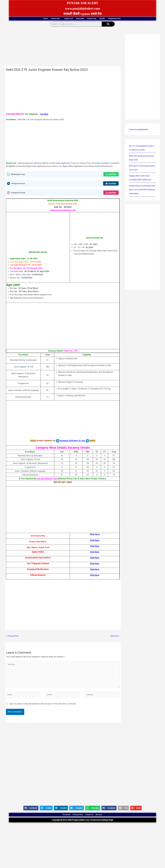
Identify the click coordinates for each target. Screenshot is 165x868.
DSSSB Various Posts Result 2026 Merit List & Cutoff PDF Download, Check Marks (141, 190)
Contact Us (92, 821)
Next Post (115, 637)
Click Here (95, 541)
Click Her (94, 576)
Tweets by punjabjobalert (139, 130)
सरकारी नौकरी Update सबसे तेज (82, 14)
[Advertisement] (63, 47)
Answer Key (97, 19)
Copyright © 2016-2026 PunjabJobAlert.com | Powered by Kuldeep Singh (83, 827)
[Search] (108, 24)
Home (26, 19)
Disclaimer (59, 821)
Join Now (44, 114)
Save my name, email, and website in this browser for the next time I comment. (43, 708)
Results (114, 19)
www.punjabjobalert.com (83, 8)
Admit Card (62, 19)
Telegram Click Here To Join (72, 442)
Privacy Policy (76, 821)
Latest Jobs (43, 19)
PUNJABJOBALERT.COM (47, 480)
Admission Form (133, 19)
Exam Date (79, 19)
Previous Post (13, 637)
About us (107, 821)
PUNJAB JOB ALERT (82, 3)
